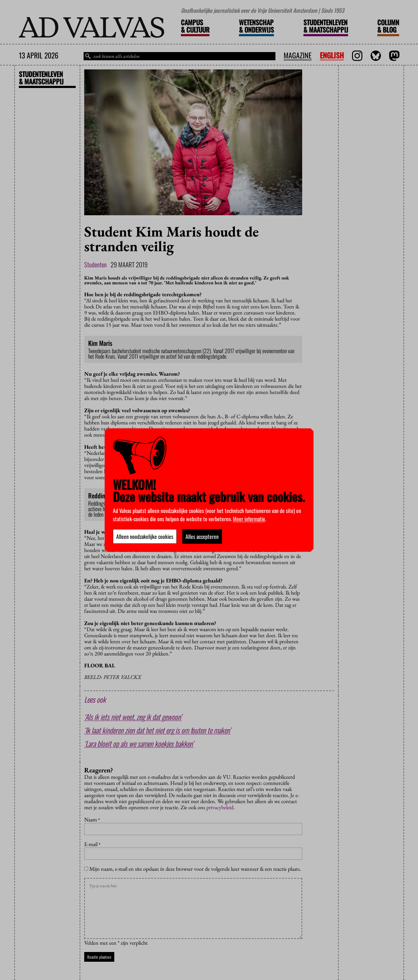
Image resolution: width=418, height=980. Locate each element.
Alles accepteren (202, 536)
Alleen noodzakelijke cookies (145, 536)
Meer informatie (249, 519)
